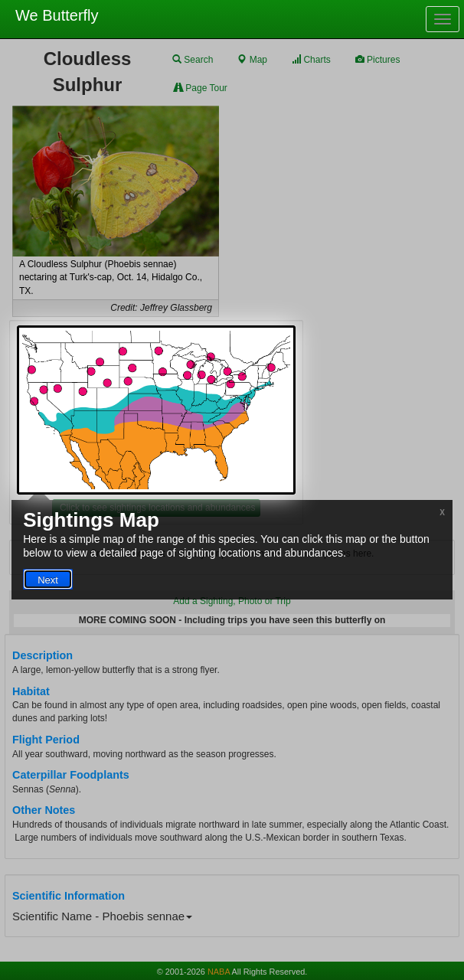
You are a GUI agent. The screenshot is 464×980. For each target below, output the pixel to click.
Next (48, 580)
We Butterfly (57, 15)
